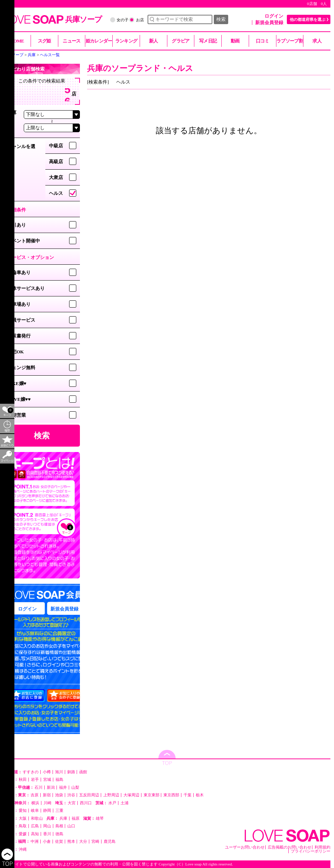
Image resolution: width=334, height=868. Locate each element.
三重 (59, 811)
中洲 (35, 842)
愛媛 (23, 834)
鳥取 (23, 826)
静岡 (47, 811)
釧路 (71, 772)
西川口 (86, 803)
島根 (59, 826)
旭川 (59, 772)
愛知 (23, 811)
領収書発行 (19, 336)
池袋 (59, 795)
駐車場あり (19, 304)
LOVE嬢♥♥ (19, 399)
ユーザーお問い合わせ (245, 847)
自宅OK (15, 352)
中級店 (56, 146)
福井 (63, 788)
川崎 (48, 803)
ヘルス (56, 193)
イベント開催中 (24, 241)
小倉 (47, 842)
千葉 (188, 795)
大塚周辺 (131, 795)
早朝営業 (17, 415)
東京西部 (171, 795)
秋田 (23, 780)
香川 (47, 834)
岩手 (35, 780)
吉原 (35, 795)
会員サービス (21, 320)
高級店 (56, 162)
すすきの (31, 772)
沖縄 (23, 849)
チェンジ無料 (21, 368)
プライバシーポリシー (311, 851)
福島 (59, 780)
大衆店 (56, 177)
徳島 (59, 834)
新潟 (51, 788)
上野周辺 (111, 795)
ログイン (274, 16)
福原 (76, 818)
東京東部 (152, 795)
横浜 (35, 803)
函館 (83, 772)
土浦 (125, 803)
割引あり (17, 225)
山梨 (75, 788)
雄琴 (100, 818)
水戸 (112, 803)
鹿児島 (110, 842)
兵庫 (63, 818)
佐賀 (59, 842)
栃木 (200, 795)
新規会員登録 (269, 23)
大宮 (72, 803)
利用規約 (322, 847)
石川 (39, 788)
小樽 (47, 772)
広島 (35, 826)
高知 (35, 834)
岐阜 (35, 811)
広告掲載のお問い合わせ (290, 847)
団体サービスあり (26, 288)
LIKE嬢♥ (17, 383)
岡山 (47, 826)
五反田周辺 (89, 795)
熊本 (71, 842)
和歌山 (37, 818)
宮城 (47, 780)
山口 (71, 826)
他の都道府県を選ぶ (308, 19)
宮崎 (95, 842)
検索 (221, 19)
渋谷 (71, 795)
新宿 (47, 795)
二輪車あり (19, 272)
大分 (83, 842)
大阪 (23, 818)
